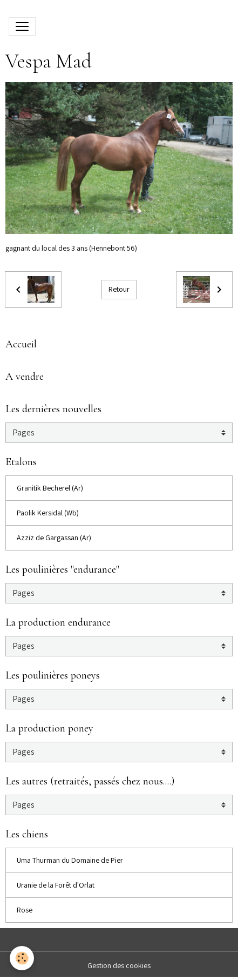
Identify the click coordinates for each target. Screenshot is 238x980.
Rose (25, 910)
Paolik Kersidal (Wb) (48, 513)
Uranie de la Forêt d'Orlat (56, 885)
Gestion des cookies (119, 965)
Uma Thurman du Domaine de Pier (70, 860)
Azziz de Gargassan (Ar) (54, 538)
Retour (119, 289)
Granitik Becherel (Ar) (50, 488)
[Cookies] (22, 958)
